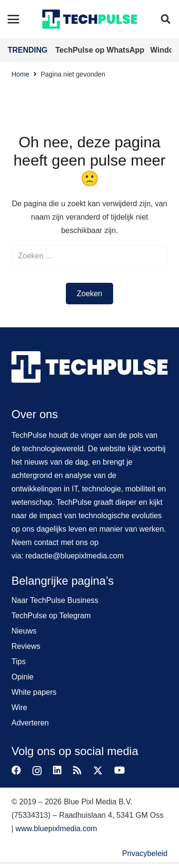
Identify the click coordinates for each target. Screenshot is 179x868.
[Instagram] (37, 771)
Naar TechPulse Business (55, 600)
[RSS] (77, 770)
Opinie (22, 677)
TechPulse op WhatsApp (101, 50)
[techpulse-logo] (89, 19)
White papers (34, 692)
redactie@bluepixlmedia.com (74, 556)
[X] (98, 771)
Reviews (26, 646)
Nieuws (24, 631)
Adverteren (30, 723)
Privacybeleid (145, 853)
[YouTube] (120, 770)
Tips (19, 662)
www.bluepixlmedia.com (57, 829)
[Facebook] (16, 770)
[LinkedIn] (57, 770)
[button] (13, 19)
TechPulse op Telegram (51, 616)
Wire (19, 707)
